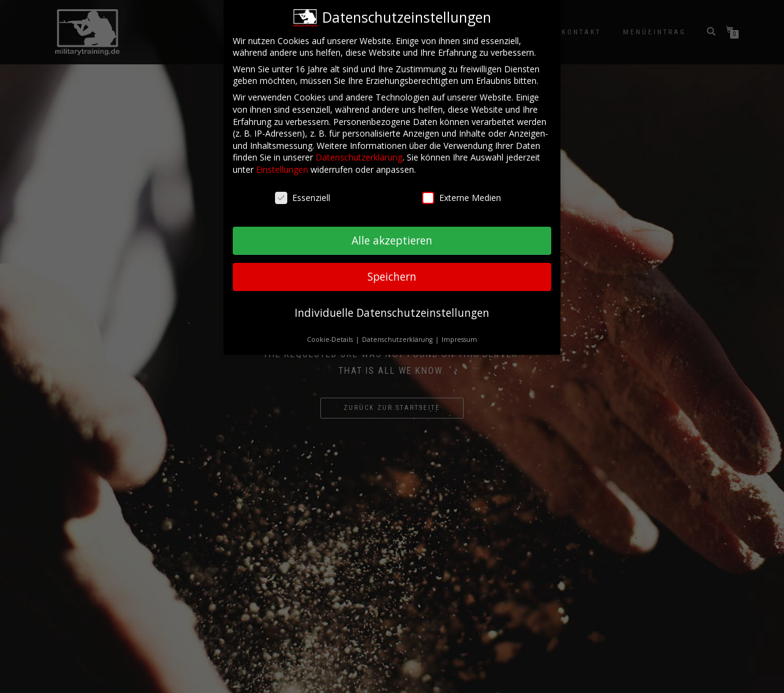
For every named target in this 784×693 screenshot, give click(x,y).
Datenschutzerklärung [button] (398, 336)
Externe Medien (462, 194)
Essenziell (303, 194)
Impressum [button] (459, 336)
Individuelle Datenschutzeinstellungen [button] (392, 309)
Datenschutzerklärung (359, 153)
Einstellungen (282, 166)
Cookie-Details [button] (331, 336)
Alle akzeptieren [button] (392, 237)
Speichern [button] (392, 273)
